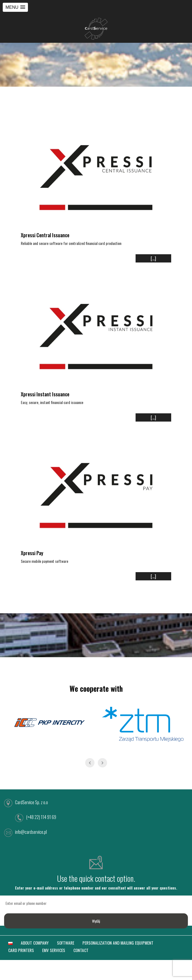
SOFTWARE (66, 943)
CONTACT (81, 950)
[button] (15, 7)
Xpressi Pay (32, 553)
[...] (153, 258)
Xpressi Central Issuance (45, 235)
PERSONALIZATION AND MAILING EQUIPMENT (118, 943)
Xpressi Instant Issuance (45, 394)
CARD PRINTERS (21, 950)
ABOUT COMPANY (35, 943)
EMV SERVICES (54, 950)
